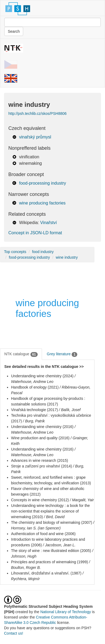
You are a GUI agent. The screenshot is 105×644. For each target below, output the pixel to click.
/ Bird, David (54, 517)
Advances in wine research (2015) (40, 460)
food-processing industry (43, 183)
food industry (43, 252)
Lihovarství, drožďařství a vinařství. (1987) (46, 573)
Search (14, 31)
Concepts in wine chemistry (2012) (40, 500)
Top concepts (15, 252)
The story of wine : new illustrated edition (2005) (51, 551)
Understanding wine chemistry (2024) (42, 376)
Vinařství (48, 223)
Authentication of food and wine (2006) (43, 534)
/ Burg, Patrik (34, 421)
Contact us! (14, 633)
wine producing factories (42, 203)
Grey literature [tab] (62, 354)
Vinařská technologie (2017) (34, 410)
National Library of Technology (66, 612)
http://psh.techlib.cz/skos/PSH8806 (37, 114)
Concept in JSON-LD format (35, 233)
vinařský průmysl (35, 137)
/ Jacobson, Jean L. (59, 545)
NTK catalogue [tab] (21, 354)
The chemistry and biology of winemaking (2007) (52, 522)
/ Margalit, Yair (82, 500)
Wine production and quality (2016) (40, 438)
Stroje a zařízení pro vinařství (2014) (41, 466)
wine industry (67, 257)
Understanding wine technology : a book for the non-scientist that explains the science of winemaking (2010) (50, 511)
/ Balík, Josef (70, 410)
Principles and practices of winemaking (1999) (50, 562)
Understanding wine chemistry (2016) (42, 427)
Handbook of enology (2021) (35, 387)
